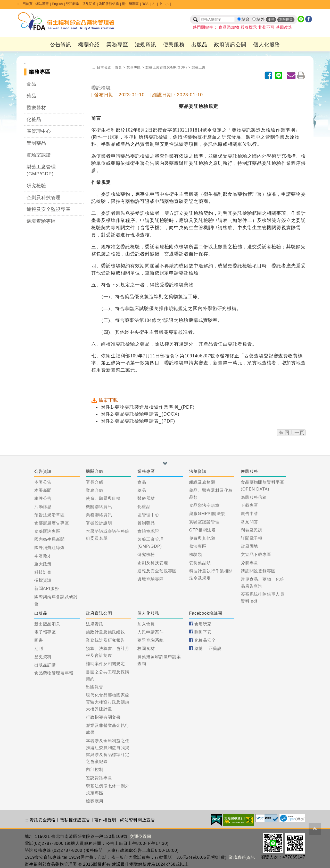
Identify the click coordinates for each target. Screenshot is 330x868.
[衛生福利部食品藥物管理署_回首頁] (66, 21)
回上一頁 (294, 433)
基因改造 (284, 27)
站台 (246, 19)
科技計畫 (43, 572)
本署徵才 (43, 556)
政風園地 (250, 546)
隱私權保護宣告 (75, 820)
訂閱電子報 (252, 538)
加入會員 (146, 624)
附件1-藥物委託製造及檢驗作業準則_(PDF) (148, 407)
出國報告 (95, 687)
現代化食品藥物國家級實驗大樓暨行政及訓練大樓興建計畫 (108, 702)
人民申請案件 (150, 632)
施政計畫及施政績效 (105, 632)
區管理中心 (39, 131)
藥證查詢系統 (150, 640)
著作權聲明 (105, 820)
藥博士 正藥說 (208, 648)
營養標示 (249, 27)
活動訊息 (43, 507)
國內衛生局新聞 (49, 539)
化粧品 (34, 119)
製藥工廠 (199, 67)
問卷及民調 (252, 530)
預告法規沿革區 (49, 515)
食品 (31, 84)
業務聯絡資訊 (99, 515)
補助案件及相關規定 (105, 664)
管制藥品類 (200, 563)
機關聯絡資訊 (99, 507)
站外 (261, 19)
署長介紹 (95, 482)
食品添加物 (229, 27)
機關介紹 (89, 45)
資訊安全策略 (43, 820)
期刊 (39, 648)
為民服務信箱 (109, 4)
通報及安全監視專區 (48, 209)
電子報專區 (45, 632)
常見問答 (89, 4)
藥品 (31, 96)
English (57, 4)
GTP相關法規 (203, 530)
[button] (165, 463)
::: (18, 4)
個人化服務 (267, 45)
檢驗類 (196, 555)
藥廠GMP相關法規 (207, 514)
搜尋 (271, 20)
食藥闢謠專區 (47, 531)
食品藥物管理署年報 (54, 673)
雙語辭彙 (72, 4)
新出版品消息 (47, 624)
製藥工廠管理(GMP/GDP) (41, 170)
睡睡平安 (203, 632)
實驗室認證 (39, 155)
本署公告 (43, 482)
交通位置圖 (141, 836)
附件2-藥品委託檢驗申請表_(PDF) (138, 421)
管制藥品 (36, 143)
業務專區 (117, 45)
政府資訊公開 (230, 45)
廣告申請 (250, 514)
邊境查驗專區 (41, 221)
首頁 (119, 67)
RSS (145, 4)
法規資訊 (146, 45)
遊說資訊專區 (99, 778)
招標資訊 (43, 580)
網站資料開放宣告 (138, 820)
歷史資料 (43, 657)
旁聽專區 (250, 563)
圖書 (39, 640)
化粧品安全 (205, 640)
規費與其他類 (202, 538)
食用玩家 (203, 624)
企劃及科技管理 (44, 197)
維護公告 (43, 498)
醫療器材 (36, 108)
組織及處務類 (202, 482)
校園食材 (146, 648)
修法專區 (198, 546)
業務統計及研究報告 (105, 640)
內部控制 (95, 770)
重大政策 (43, 564)
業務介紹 (95, 490)
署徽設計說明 (99, 523)
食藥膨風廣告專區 (52, 523)
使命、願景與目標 (103, 498)
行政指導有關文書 (103, 717)
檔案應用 (95, 801)
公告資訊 (61, 45)
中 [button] (160, 4)
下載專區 (250, 505)
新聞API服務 (47, 588)
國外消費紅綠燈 (49, 548)
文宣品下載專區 (256, 555)
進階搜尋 (286, 20)
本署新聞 (43, 490)
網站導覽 (42, 4)
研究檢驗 (36, 186)
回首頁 (27, 4)
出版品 (199, 45)
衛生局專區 (130, 4)
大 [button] (154, 4)
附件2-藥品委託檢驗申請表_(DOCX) (140, 414)
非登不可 (266, 27)
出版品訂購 (45, 665)
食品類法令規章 (204, 505)
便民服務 (174, 45)
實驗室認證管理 (204, 522)
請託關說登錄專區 (258, 571)
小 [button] (167, 4)
